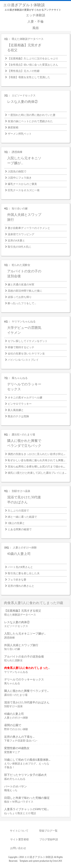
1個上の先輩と (16, 523)
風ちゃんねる (20, 378)
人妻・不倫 (35, 21)
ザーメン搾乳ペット (20, 134)
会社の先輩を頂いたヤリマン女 (26, 353)
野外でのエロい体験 (16, 729)
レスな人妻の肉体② (23, 102)
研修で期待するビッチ (21, 347)
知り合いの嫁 (20, 208)
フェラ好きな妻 (17, 580)
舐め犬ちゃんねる (15, 779)
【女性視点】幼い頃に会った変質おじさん (33, 65)
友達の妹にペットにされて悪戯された (30, 121)
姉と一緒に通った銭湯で (22, 517)
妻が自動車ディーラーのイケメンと (29, 228)
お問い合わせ (18, 848)
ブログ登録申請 (49, 839)
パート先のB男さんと (20, 567)
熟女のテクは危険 (18, 416)
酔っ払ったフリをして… (22, 303)
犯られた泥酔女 (21, 265)
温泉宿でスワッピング (21, 234)
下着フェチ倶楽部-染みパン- (21, 741)
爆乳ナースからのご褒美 (22, 184)
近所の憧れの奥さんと (21, 586)
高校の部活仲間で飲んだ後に (25, 291)
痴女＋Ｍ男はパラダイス (19, 802)
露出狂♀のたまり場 (23, 434)
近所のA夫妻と (16, 240)
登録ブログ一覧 (48, 831)
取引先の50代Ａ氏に (20, 247)
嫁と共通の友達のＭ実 (21, 284)
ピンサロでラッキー (20, 404)
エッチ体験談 (36, 15)
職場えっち (11, 790)
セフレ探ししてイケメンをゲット (28, 341)
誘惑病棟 (17, 152)
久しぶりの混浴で (18, 511)
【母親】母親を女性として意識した (29, 77)
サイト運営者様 (20, 839)
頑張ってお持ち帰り (20, 297)
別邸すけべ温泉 (21, 491)
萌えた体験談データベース (28, 39)
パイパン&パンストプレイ (23, 360)
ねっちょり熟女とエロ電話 (20, 813)
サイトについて (19, 831)
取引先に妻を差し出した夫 (24, 573)
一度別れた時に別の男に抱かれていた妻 (32, 115)
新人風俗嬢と (16, 410)
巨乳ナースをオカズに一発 (24, 190)
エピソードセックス (24, 95)
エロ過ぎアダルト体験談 (24, 5)
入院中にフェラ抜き (20, 178)
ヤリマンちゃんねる (24, 321)
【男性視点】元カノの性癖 (24, 71)
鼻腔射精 (13, 127)
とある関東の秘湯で (20, 529)
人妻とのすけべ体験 (25, 548)
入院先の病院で (17, 171)
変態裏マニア (12, 752)
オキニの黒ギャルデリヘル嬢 (25, 397)
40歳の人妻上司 (19, 554)
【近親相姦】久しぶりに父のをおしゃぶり (33, 58)
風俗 (36, 28)
